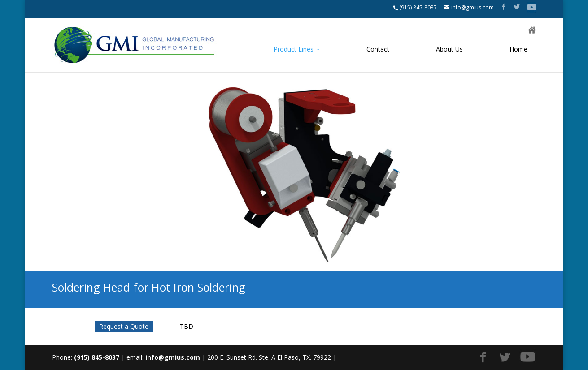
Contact (378, 49)
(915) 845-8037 (418, 7)
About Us (449, 49)
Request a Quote (124, 326)
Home (518, 49)
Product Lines (294, 49)
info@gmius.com (173, 357)
